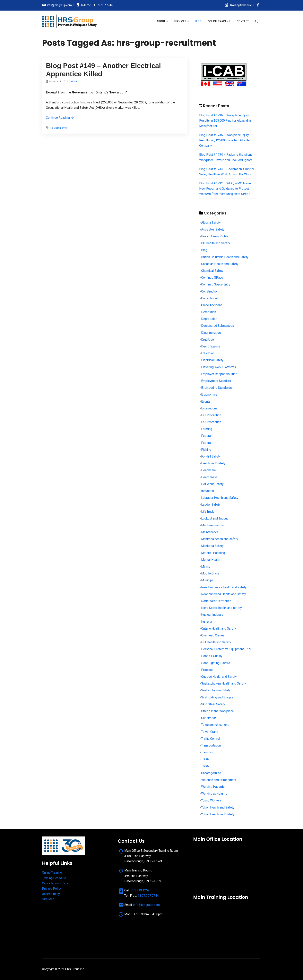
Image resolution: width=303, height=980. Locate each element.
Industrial (208, 491)
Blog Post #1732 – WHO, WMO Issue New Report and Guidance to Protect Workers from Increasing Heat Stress (225, 189)
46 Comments (58, 128)
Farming (207, 429)
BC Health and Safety (216, 243)
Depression (209, 319)
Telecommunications (215, 725)
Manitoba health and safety (220, 539)
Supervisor (209, 718)
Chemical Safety (212, 271)
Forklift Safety (211, 456)
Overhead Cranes (213, 635)
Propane (207, 670)
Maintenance (210, 532)
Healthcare (208, 470)
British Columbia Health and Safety (225, 257)
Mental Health (211, 560)
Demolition (209, 312)
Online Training (219, 21)
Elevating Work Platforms (219, 367)
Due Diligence (211, 346)
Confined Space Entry (216, 284)
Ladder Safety (211, 505)
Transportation (211, 745)
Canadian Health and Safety (220, 264)
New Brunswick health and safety (224, 587)
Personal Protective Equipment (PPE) (227, 649)
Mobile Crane (210, 573)
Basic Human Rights (215, 236)
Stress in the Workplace (217, 711)
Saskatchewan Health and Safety (224, 683)
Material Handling (213, 553)
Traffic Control (211, 739)
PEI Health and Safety (216, 642)
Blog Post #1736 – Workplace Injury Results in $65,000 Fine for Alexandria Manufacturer (225, 121)
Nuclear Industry (212, 615)
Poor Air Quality (212, 656)
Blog (198, 21)
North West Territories (216, 601)
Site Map (48, 899)
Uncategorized (211, 773)
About (161, 21)
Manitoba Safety (212, 546)
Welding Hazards (213, 787)
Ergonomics (209, 394)
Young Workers (211, 800)
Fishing (206, 450)
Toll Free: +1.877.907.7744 (97, 5)
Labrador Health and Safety (220, 498)
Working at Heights (214, 794)
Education (208, 353)
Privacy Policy (52, 889)
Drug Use (208, 340)
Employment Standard (216, 381)
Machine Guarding (213, 525)
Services (180, 21)
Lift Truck (208, 512)
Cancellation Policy (55, 883)
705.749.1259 (140, 890)
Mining (206, 567)
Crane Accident (211, 305)
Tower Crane (210, 732)
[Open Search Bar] (256, 21)
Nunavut (207, 622)
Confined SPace (212, 278)
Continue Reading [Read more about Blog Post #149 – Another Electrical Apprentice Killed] (60, 118)
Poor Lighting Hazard (216, 663)
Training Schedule (241, 5)
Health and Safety (213, 463)
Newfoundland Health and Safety (224, 594)
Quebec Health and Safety (219, 677)
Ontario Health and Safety (219, 629)
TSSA (205, 759)
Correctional (209, 298)
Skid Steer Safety (213, 704)
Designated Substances (218, 326)
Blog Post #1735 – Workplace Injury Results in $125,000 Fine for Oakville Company (224, 140)
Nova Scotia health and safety (221, 608)
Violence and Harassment (219, 780)
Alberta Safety (211, 223)
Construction (210, 291)
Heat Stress (209, 477)
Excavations (209, 408)
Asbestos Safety (213, 229)
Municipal (208, 580)
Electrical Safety (212, 360)
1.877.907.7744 (148, 896)
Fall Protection (211, 415)
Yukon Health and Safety (218, 807)
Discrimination (211, 333)
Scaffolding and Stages (217, 697)
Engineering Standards (216, 388)
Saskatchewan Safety (216, 690)
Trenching (208, 752)
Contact (243, 21)
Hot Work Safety (212, 484)
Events (206, 402)
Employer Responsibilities (219, 374)
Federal (206, 436)
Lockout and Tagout (214, 518)
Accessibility (51, 894)
